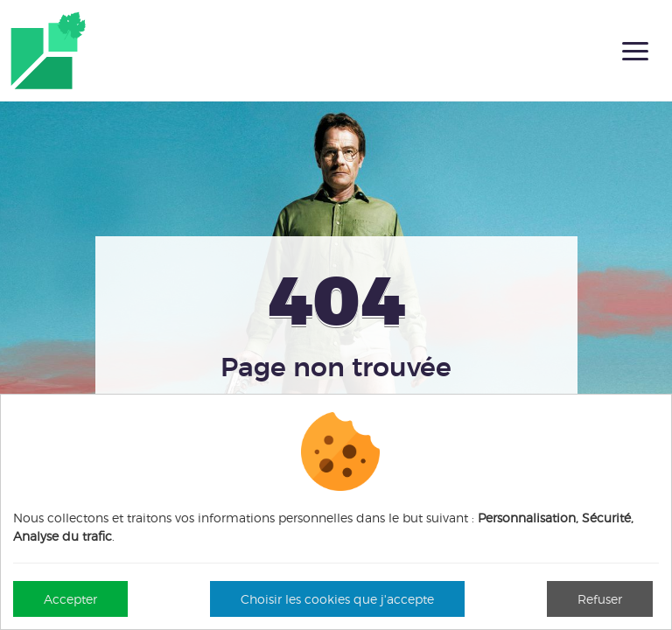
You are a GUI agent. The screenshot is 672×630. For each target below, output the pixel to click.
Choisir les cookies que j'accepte (337, 599)
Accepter (70, 599)
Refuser (600, 599)
